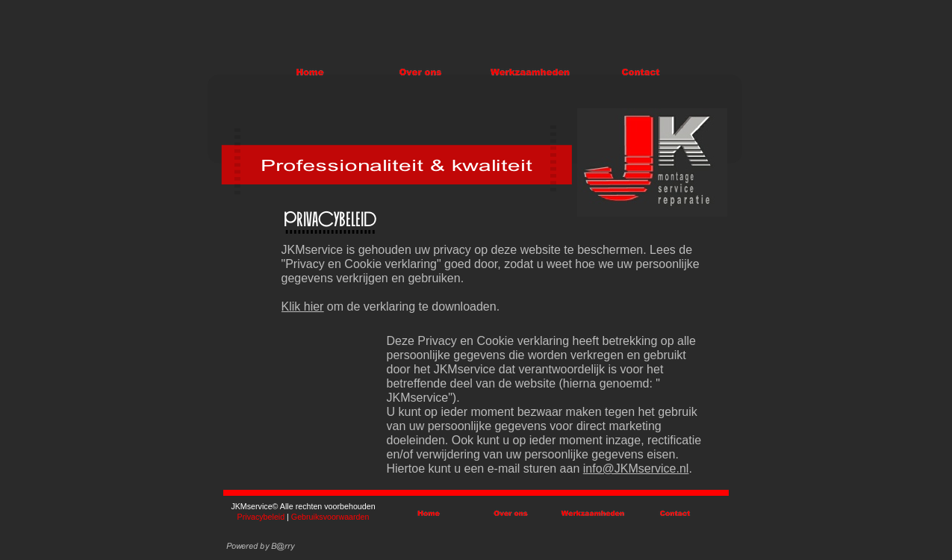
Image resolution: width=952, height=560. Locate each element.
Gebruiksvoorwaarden (330, 517)
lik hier (306, 307)
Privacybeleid (262, 517)
